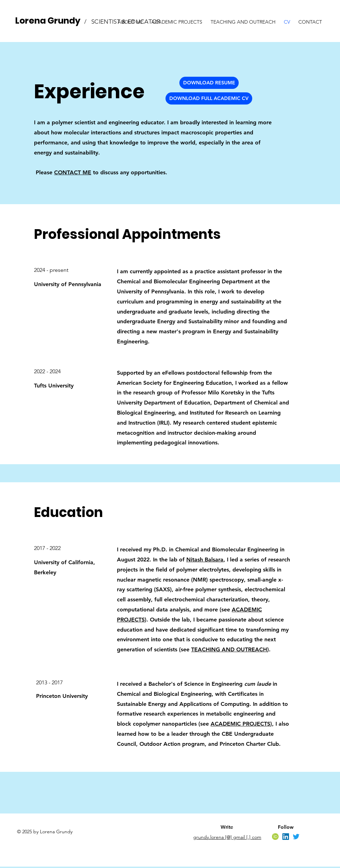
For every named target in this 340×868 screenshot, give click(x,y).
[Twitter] (296, 837)
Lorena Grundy (48, 21)
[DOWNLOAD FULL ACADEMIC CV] (209, 98)
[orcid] (275, 837)
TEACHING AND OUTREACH (229, 649)
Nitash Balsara (205, 560)
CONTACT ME (73, 172)
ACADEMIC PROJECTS (240, 724)
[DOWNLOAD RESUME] (209, 83)
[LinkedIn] (286, 837)
